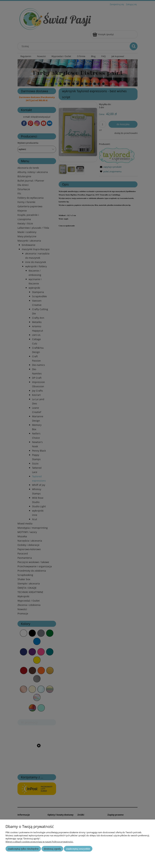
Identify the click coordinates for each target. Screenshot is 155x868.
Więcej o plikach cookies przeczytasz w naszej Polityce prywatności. (39, 842)
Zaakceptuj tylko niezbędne (23, 849)
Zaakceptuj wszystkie (78, 849)
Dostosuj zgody (52, 849)
